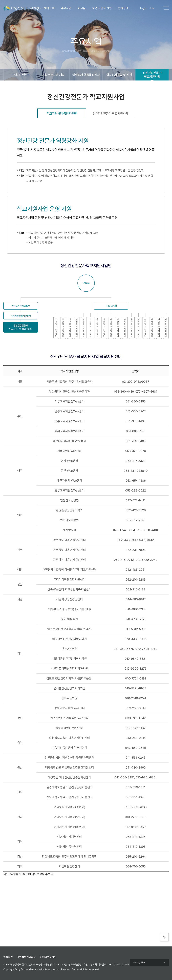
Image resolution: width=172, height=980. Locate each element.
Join (152, 8)
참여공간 (123, 8)
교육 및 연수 (20, 75)
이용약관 (8, 957)
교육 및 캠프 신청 (102, 8)
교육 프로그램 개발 (53, 75)
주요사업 (66, 8)
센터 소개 (49, 8)
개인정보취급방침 (26, 957)
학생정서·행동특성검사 (86, 75)
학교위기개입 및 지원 (119, 75)
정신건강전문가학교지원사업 (152, 75)
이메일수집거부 (48, 957)
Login (143, 8)
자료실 (82, 8)
